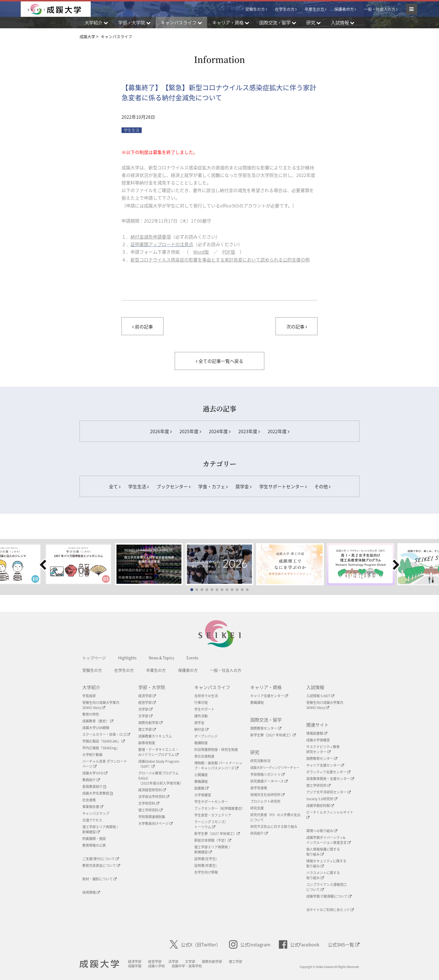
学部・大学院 (152, 687)
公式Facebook (299, 944)
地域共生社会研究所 (268, 795)
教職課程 (201, 781)
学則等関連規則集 (152, 817)
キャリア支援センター (269, 696)
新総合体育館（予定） (213, 840)
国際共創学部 (150, 723)
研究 (255, 752)
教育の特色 (91, 714)
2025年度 (190, 431)
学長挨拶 (89, 696)
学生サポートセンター (283, 486)
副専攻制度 (147, 743)
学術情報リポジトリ (268, 774)
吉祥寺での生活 (206, 696)
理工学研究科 (150, 810)
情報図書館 (317, 733)
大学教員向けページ (156, 823)
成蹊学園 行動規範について (329, 896)
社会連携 (89, 800)
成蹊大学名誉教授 (98, 793)
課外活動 (201, 716)
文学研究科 (149, 803)
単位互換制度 (204, 756)
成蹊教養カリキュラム (155, 736)
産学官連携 (259, 788)
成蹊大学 (99, 964)
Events (192, 658)
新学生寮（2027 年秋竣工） (217, 834)
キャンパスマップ (96, 813)
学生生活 (138, 486)
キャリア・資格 (266, 687)
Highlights (127, 658)
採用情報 (91, 892)
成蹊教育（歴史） (98, 721)
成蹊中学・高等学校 (187, 966)
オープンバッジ (206, 736)
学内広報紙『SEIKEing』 (101, 748)
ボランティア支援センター (328, 772)
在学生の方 (285, 9)
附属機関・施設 (94, 839)
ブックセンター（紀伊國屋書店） (219, 808)
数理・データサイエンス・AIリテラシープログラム (158, 752)
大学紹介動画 (92, 755)
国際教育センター (266, 728)
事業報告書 (93, 807)
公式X (195, 944)
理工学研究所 (318, 785)
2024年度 (220, 431)
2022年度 (278, 431)
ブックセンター (173, 486)
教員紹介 (91, 780)
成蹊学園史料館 (320, 806)
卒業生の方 (314, 9)
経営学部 (147, 703)
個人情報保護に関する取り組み (323, 852)
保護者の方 (344, 9)
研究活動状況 (260, 761)
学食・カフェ (213, 486)
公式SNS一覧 (344, 944)
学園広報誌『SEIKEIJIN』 (104, 741)
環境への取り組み (322, 831)
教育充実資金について (101, 865)
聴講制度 (201, 743)
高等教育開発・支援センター (330, 779)
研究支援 (257, 808)
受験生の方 (255, 9)
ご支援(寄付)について (101, 859)
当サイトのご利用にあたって (330, 910)
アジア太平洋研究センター (329, 792)
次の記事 (297, 326)
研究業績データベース (269, 781)
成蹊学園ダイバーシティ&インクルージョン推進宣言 (329, 840)
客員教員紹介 (94, 787)
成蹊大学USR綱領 (96, 728)
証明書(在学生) (206, 859)
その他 (322, 486)
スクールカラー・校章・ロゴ (106, 734)
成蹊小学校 (157, 966)
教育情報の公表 (94, 845)
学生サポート (204, 709)
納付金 (201, 729)
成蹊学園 (135, 966)
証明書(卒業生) (206, 865)
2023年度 (249, 431)
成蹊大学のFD (95, 773)
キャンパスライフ (212, 687)
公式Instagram (250, 944)
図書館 (201, 788)
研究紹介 (259, 833)
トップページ (94, 658)
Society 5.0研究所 (322, 799)
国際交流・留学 (266, 720)
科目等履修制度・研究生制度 (216, 750)
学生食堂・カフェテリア (213, 815)
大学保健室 (203, 795)
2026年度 (161, 431)
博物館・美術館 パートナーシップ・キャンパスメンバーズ (218, 766)
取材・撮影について (100, 879)
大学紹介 (91, 687)
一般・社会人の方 (380, 9)
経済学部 (147, 696)
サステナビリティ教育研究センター (323, 749)
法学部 (145, 709)
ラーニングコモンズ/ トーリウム (210, 824)
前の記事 (143, 326)
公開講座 (201, 775)
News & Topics (161, 658)
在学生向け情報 (206, 872)
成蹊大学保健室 (318, 740)
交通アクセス (92, 820)
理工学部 (147, 729)
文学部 (145, 716)
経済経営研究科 (152, 790)
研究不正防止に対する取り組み (274, 827)
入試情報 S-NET (320, 696)
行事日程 (201, 703)
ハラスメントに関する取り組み (323, 875)
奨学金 (243, 486)
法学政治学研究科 (154, 797)
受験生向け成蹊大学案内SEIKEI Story (101, 705)
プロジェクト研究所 (265, 801)
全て (115, 486)
